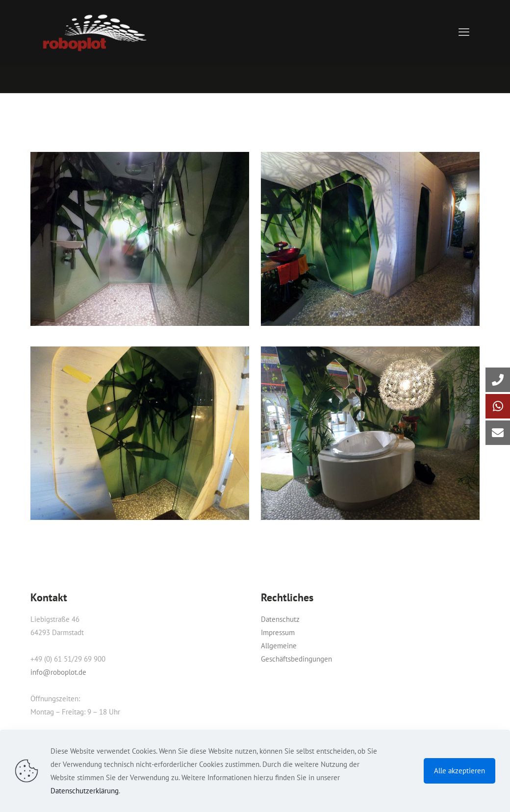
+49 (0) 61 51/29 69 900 (68, 659)
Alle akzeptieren (459, 771)
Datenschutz (280, 619)
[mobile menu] (464, 32)
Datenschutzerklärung (85, 791)
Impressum (278, 632)
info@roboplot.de (58, 672)
